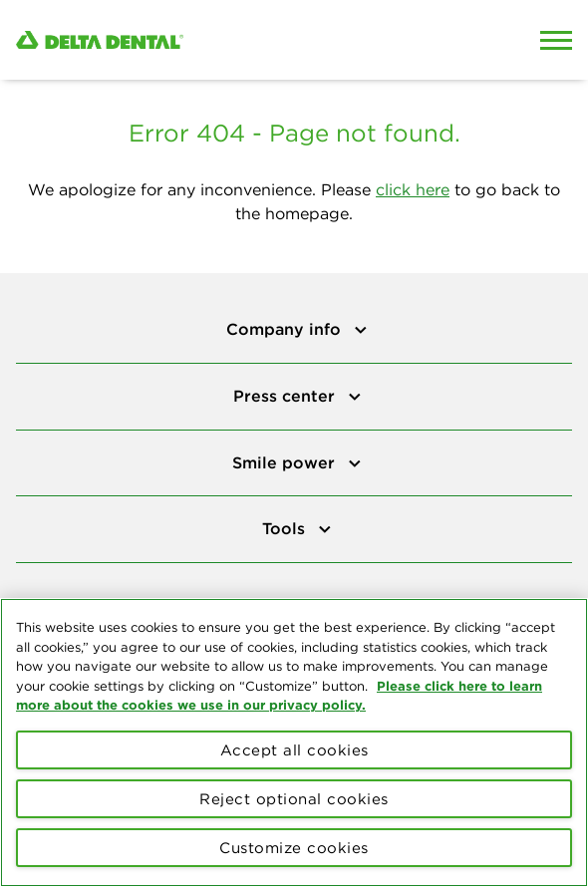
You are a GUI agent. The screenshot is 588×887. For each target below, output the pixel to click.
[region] (294, 742)
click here (413, 189)
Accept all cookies (294, 750)
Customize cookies (294, 848)
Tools (286, 528)
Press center (287, 396)
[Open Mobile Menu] (556, 40)
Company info (286, 329)
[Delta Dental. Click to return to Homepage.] (221, 40)
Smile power (286, 462)
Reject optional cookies (294, 799)
